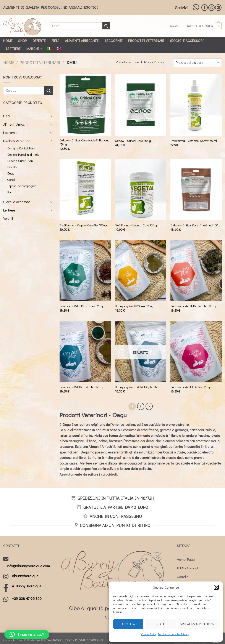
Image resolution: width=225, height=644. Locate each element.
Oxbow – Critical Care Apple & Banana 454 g (85, 142)
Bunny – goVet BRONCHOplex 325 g (138, 387)
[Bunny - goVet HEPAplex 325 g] (196, 351)
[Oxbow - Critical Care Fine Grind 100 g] (196, 190)
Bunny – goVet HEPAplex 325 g (190, 387)
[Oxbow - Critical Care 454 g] (141, 105)
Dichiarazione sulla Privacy (173, 634)
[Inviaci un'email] (218, 7)
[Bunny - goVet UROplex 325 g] (141, 271)
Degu (11, 173)
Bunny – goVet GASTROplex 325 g (81, 306)
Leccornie (114, 41)
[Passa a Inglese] (59, 49)
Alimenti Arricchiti (82, 41)
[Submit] (106, 26)
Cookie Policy (149, 634)
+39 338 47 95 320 (27, 598)
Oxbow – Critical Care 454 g (133, 141)
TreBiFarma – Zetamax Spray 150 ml (194, 141)
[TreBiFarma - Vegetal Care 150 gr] (141, 190)
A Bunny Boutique (27, 586)
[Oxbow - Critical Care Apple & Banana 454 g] (85, 105)
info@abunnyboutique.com (28, 566)
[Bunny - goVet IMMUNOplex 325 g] (196, 271)
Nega (161, 624)
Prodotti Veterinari (146, 41)
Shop (22, 41)
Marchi (34, 49)
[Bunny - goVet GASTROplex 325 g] (85, 271)
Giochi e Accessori (187, 41)
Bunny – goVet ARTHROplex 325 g (81, 387)
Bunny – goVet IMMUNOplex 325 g (193, 306)
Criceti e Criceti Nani (20, 161)
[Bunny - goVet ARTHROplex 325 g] (85, 351)
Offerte (39, 41)
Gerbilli (12, 180)
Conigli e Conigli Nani (21, 148)
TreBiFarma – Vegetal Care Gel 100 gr (83, 225)
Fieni (56, 41)
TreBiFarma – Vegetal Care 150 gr (136, 225)
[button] (216, 587)
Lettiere (13, 49)
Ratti (10, 192)
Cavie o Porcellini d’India (23, 155)
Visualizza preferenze (198, 624)
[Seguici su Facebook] (205, 7)
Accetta (128, 624)
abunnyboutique (25, 576)
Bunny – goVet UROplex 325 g (134, 306)
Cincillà (12, 167)
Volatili (8, 218)
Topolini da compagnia (22, 186)
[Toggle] (51, 116)
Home (8, 41)
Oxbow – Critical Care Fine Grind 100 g (195, 225)
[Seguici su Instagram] (211, 7)
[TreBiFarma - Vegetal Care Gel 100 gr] (85, 190)
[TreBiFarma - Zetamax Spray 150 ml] (196, 105)
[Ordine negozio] (197, 63)
